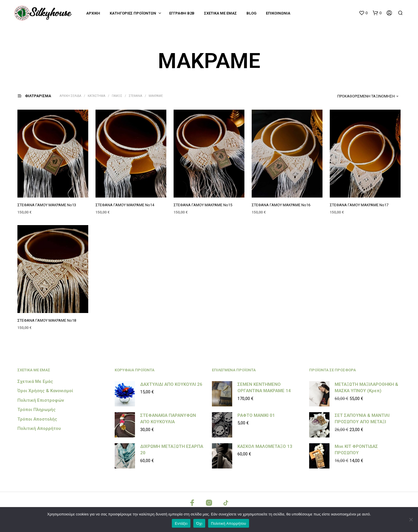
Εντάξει (181, 523)
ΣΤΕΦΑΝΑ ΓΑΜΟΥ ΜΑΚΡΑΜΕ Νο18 (47, 320)
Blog (251, 13)
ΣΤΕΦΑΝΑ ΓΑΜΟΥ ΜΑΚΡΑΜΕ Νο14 (125, 205)
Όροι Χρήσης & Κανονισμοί (45, 391)
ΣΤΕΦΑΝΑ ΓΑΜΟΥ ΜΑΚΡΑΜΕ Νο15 (203, 205)
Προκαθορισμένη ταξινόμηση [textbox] (366, 96)
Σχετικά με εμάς (220, 13)
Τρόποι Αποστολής (37, 419)
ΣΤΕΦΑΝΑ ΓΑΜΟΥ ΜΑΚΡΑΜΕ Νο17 (359, 205)
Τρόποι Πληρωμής (37, 410)
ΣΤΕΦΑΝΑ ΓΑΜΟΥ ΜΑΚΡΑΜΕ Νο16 (281, 205)
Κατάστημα (97, 96)
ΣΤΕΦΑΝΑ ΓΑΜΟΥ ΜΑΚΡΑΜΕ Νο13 (47, 205)
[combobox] (356, 96)
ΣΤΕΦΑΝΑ (135, 96)
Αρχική (93, 13)
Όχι (199, 523)
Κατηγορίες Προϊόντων (133, 13)
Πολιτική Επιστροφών (41, 400)
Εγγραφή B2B (182, 13)
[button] (363, 13)
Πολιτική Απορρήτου (39, 428)
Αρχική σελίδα (70, 96)
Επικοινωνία (278, 13)
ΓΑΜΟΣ (117, 96)
